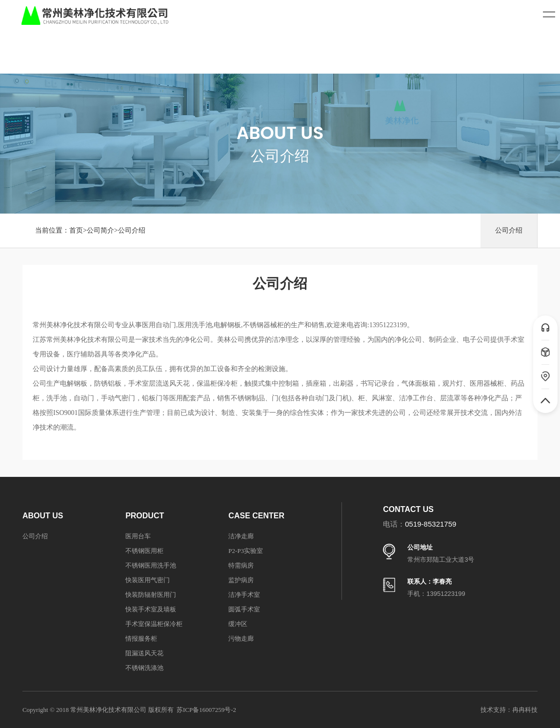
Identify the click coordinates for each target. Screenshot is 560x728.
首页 (76, 230)
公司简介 (100, 230)
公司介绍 (132, 230)
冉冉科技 (525, 710)
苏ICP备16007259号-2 (206, 710)
